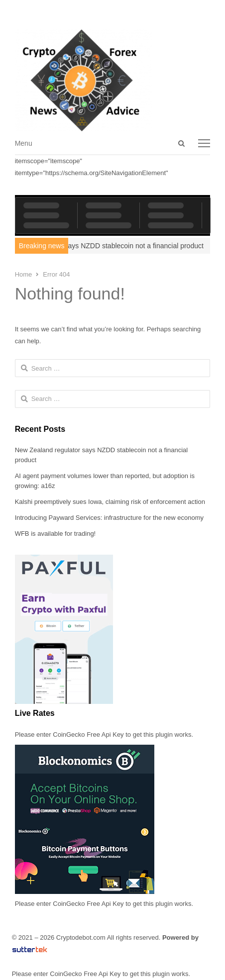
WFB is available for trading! (56, 534)
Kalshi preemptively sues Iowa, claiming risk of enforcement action (110, 502)
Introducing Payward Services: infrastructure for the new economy (109, 518)
